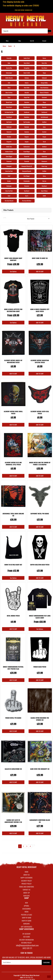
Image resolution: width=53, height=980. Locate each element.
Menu (7, 41)
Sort (21, 218)
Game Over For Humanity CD (40, 769)
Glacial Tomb (9, 102)
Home (4, 46)
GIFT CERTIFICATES (26, 927)
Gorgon (44, 137)
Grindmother (27, 181)
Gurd (9, 196)
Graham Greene (9, 152)
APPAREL (26, 906)
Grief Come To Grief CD (40, 258)
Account (44, 41)
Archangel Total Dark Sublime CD (13, 515)
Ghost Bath (27, 88)
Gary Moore (44, 68)
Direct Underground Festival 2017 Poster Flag (13, 668)
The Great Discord (9, 201)
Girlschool (44, 97)
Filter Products (8, 210)
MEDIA (26, 912)
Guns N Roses (44, 191)
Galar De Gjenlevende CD (13, 769)
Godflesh (44, 122)
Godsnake (27, 127)
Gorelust (9, 137)
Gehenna (27, 78)
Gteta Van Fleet (9, 191)
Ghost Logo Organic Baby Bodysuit (13, 259)
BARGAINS (26, 924)
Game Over (44, 63)
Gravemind (27, 156)
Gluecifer (44, 107)
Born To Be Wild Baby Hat (13, 565)
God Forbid (9, 122)
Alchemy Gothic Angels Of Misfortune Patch (13, 361)
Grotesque (9, 186)
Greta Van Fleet (9, 171)
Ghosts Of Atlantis (44, 93)
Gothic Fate (9, 147)
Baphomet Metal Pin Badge (40, 514)
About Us (26, 875)
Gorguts (27, 142)
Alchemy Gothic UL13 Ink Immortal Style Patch (13, 464)
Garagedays (27, 68)
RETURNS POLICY (26, 943)
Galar (9, 63)
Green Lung (44, 166)
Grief (9, 176)
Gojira (44, 127)
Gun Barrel (27, 191)
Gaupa (44, 73)
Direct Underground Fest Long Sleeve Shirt (40, 617)
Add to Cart (40, 271)
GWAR (44, 196)
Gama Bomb (27, 63)
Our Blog (26, 896)
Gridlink (44, 171)
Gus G (27, 196)
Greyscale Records (27, 171)
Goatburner (27, 112)
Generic (27, 83)
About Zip (26, 893)
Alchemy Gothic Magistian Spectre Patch (40, 361)
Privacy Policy (26, 884)
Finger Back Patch (40, 667)
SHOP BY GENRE (27, 921)
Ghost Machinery (44, 88)
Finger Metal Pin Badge (13, 718)
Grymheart (44, 186)
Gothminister (27, 147)
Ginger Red (27, 97)
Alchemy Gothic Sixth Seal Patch (40, 412)
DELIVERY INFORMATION (26, 940)
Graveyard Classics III (27, 166)
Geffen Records (9, 78)
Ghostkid (27, 93)
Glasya (44, 102)
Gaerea (44, 58)
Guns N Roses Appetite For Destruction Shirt (13, 310)
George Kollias (44, 83)
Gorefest (44, 132)
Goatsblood (9, 117)
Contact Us (26, 890)
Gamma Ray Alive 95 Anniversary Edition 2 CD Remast (13, 822)
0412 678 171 (27, 948)
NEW (27, 903)
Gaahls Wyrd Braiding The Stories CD (40, 719)
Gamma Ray (9, 68)
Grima (44, 176)
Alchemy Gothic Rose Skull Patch (13, 412)
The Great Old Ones (27, 201)
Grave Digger (9, 156)
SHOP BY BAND (26, 918)
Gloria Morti (9, 107)
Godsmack (9, 127)
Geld (9, 83)
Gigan (9, 97)
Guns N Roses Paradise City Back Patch (40, 310)
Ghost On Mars (9, 93)
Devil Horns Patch (13, 616)
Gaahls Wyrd (27, 58)
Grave (44, 152)
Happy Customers (27, 878)
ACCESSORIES (26, 909)
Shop (20, 41)
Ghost (9, 88)
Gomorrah (9, 132)
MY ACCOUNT (26, 934)
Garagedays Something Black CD (40, 821)
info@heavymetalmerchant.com (27, 945)
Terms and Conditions (26, 887)
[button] (49, 977)
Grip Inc (44, 181)
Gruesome (27, 186)
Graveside (9, 58)
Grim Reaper (27, 176)
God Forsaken (27, 122)
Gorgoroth (9, 142)
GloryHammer (27, 107)
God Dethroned (44, 117)
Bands (10, 46)
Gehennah (44, 78)
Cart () (32, 41)
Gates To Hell (27, 73)
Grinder (9, 181)
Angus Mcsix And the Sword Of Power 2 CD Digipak (40, 464)
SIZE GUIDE (27, 937)
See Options (13, 271)
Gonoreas (27, 132)
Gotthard (44, 147)
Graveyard (9, 166)
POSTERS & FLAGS (26, 915)
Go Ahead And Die (9, 112)
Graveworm (44, 161)
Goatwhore (27, 117)
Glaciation (27, 102)
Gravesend (9, 161)
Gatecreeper (9, 73)
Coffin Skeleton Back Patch (40, 565)
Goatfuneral (44, 112)
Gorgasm (27, 137)
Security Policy (26, 881)
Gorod (44, 142)
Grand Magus (27, 152)
